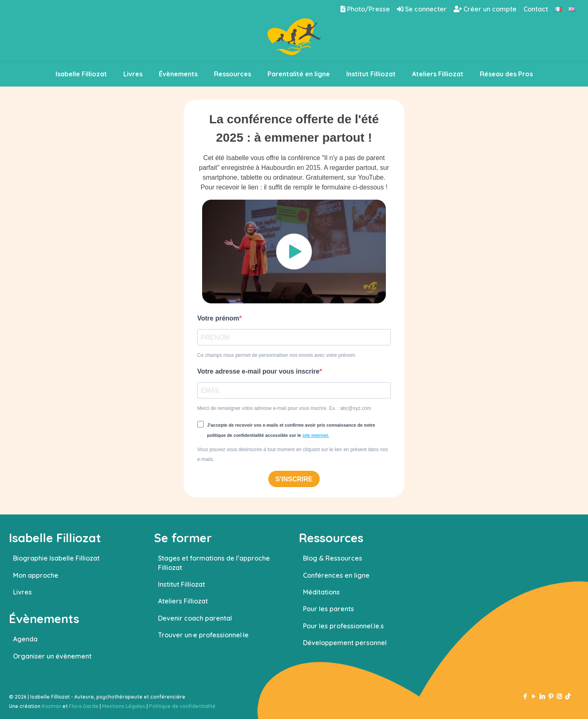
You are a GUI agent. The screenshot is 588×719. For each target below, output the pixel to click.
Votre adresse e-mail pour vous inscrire (258, 371)
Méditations (321, 592)
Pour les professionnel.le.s (343, 626)
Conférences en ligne (336, 575)
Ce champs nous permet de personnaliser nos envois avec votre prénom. (277, 355)
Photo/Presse (365, 9)
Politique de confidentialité (182, 706)
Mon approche (36, 575)
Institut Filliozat (182, 584)
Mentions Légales (124, 706)
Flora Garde (84, 706)
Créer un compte (485, 9)
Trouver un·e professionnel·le (203, 635)
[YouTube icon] (533, 696)
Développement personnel (345, 643)
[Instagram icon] (559, 696)
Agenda (25, 639)
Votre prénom (218, 318)
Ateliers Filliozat (183, 601)
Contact (536, 9)
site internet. (316, 435)
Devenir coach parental (195, 618)
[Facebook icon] (525, 696)
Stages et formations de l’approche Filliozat (214, 563)
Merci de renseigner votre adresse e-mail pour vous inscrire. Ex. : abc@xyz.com (284, 408)
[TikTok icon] (568, 696)
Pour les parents (329, 609)
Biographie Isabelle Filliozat (56, 558)
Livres (22, 592)
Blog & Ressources (333, 558)
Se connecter (422, 9)
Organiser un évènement (52, 656)
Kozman (51, 706)
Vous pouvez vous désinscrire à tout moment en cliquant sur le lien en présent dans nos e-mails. (293, 454)
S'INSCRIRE (294, 479)
